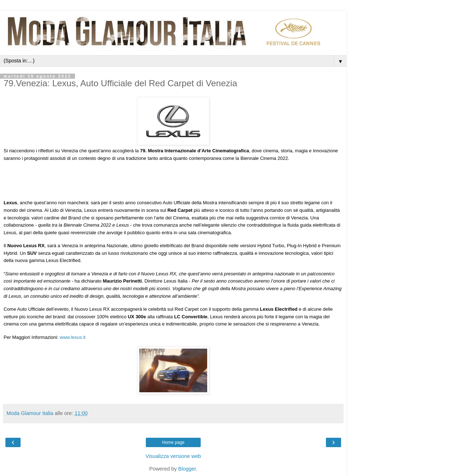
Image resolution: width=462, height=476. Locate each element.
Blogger (187, 469)
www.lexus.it (73, 337)
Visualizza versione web (173, 456)
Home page (173, 442)
